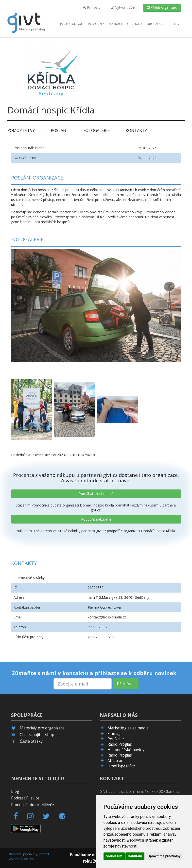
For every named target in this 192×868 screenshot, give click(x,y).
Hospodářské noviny (126, 750)
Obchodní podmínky (22, 854)
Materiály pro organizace (42, 728)
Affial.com (116, 761)
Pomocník (96, 24)
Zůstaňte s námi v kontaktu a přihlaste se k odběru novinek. (95, 673)
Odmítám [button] (135, 856)
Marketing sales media (128, 728)
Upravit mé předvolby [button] (164, 856)
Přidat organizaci (162, 7)
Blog (175, 24)
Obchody (135, 24)
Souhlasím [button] (114, 856)
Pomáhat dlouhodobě (96, 494)
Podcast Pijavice (25, 798)
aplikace (116, 24)
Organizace (156, 24)
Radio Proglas (120, 744)
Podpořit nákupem (96, 519)
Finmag (114, 733)
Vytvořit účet (123, 7)
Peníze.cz (116, 739)
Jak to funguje (72, 24)
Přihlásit (91, 7)
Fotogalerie (97, 130)
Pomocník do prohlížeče (33, 805)
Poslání (59, 130)
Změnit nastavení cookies (28, 856)
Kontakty (136, 130)
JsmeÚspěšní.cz (121, 766)
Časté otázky (31, 741)
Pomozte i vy (21, 130)
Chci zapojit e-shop (37, 735)
